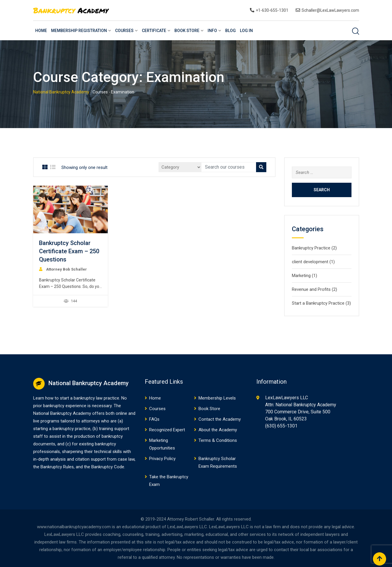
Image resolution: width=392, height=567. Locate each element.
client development (310, 262)
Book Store (187, 31)
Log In (246, 31)
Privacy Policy (162, 459)
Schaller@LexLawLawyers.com (330, 10)
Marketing (301, 276)
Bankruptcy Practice (311, 248)
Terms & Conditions (218, 440)
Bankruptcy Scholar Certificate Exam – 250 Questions (69, 251)
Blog (231, 31)
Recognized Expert (167, 430)
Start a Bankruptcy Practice (318, 303)
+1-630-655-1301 (272, 10)
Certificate (154, 31)
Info (212, 31)
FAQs (154, 419)
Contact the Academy (220, 419)
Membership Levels (217, 398)
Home (41, 31)
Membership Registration (79, 31)
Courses (124, 31)
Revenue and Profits (311, 289)
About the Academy (218, 430)
